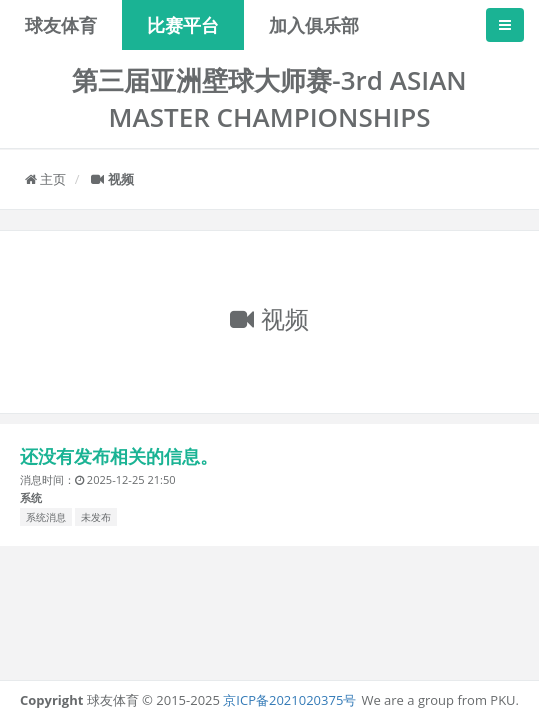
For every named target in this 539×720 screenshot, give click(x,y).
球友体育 (61, 25)
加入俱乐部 (314, 25)
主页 (45, 179)
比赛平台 (183, 25)
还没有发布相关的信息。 (119, 456)
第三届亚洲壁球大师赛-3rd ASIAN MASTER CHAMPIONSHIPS (269, 98)
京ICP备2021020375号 (289, 700)
